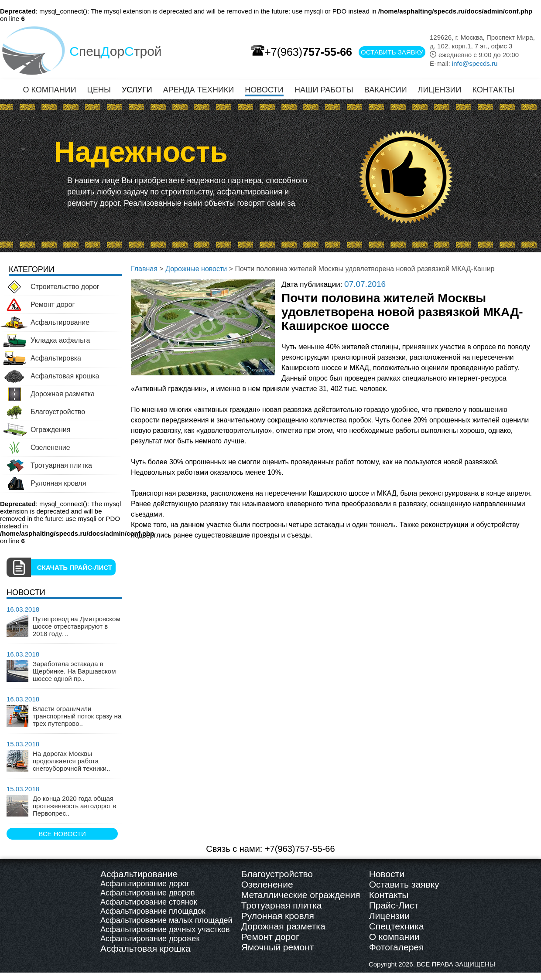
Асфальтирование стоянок (149, 902)
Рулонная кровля (278, 916)
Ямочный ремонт (278, 947)
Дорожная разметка (283, 926)
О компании (394, 937)
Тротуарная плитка (282, 905)
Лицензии (390, 916)
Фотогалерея (397, 947)
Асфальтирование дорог (145, 884)
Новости (387, 874)
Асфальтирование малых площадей (166, 920)
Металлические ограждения (301, 895)
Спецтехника (397, 926)
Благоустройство (277, 874)
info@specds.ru (475, 63)
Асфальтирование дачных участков (165, 929)
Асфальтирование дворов (147, 893)
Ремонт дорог (270, 937)
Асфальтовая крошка (146, 948)
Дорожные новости (196, 269)
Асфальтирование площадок (153, 911)
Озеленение (267, 884)
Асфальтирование (139, 874)
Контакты (389, 895)
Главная (144, 269)
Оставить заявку (404, 884)
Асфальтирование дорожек (150, 939)
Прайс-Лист (394, 905)
